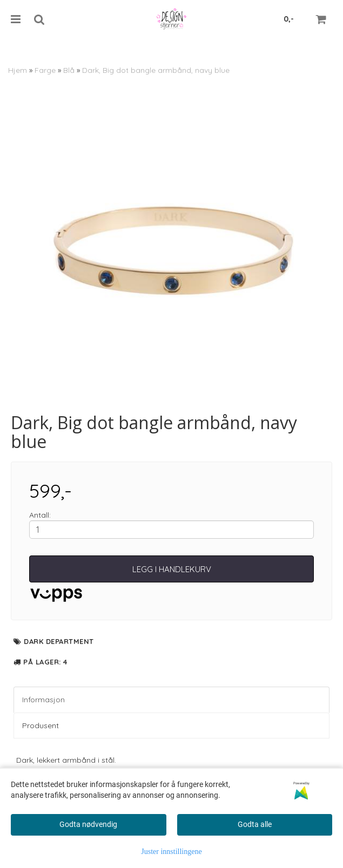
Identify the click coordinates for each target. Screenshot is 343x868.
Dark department (59, 641)
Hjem (18, 70)
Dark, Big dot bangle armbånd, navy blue (156, 70)
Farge (45, 70)
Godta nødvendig (88, 824)
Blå (69, 70)
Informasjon (43, 700)
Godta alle (255, 824)
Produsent (41, 725)
